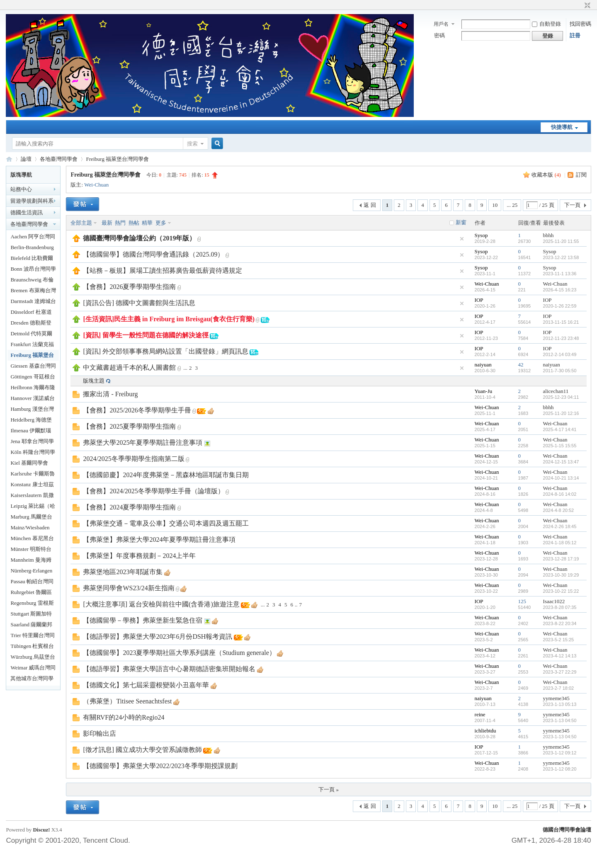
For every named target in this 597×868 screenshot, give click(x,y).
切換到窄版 (586, 6)
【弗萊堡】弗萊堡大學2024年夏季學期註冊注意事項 (159, 539)
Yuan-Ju (484, 391)
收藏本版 (546, 175)
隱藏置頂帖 (462, 239)
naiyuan (483, 365)
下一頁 (572, 205)
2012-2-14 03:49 (560, 354)
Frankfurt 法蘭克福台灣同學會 (32, 346)
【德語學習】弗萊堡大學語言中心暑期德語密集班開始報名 (169, 669)
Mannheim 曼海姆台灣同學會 (31, 561)
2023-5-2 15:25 (559, 640)
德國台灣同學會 (9, 159)
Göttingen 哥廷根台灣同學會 (33, 378)
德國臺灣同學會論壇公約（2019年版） (139, 238)
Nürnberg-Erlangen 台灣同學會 (31, 572)
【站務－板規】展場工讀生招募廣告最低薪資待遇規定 (163, 270)
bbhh (548, 235)
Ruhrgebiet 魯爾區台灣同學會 (31, 593)
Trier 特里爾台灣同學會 (33, 636)
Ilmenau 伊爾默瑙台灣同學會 (31, 432)
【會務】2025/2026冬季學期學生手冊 (137, 410)
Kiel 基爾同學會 (29, 463)
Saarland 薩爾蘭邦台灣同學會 (31, 626)
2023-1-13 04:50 (560, 720)
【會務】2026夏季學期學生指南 (129, 287)
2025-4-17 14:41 (560, 429)
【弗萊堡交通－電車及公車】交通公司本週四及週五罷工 (166, 523)
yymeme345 (556, 698)
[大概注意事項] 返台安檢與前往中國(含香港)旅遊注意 (161, 604)
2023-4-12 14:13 (560, 656)
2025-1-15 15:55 (560, 446)
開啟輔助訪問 (580, 6)
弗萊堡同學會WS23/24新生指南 (129, 588)
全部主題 (81, 223)
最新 (107, 223)
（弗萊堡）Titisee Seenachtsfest (127, 701)
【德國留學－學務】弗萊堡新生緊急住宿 (143, 620)
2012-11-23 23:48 (561, 338)
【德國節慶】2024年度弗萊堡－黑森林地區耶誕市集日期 (166, 475)
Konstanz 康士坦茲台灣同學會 (32, 486)
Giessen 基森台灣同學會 (33, 367)
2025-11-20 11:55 (561, 241)
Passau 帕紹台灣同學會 (32, 583)
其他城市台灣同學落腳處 (32, 680)
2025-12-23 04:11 (561, 397)
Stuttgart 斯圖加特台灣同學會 (31, 615)
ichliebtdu (485, 731)
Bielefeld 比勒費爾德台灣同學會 (32, 259)
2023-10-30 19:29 (561, 575)
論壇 (26, 159)
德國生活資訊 (27, 212)
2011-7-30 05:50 (560, 371)
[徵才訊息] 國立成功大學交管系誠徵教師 (142, 750)
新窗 (461, 222)
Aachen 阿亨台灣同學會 (33, 238)
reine (480, 714)
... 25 (512, 205)
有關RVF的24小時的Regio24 (124, 717)
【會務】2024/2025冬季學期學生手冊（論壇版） (153, 491)
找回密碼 (580, 24)
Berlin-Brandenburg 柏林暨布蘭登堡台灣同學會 (32, 249)
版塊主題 (94, 381)
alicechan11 (556, 391)
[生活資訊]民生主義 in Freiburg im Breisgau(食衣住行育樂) (169, 319)
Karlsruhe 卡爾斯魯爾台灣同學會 (33, 475)
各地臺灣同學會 (59, 159)
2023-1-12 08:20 (560, 769)
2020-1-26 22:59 (560, 306)
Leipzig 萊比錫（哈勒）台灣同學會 (33, 507)
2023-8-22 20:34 (560, 623)
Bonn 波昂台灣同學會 (33, 270)
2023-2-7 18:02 (559, 688)
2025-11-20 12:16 (561, 413)
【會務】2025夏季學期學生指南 (129, 426)
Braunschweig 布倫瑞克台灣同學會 (32, 281)
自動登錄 (546, 24)
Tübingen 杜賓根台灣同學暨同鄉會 (32, 647)
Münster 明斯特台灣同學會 (31, 550)
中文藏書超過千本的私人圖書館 (129, 367)
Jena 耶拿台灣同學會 (32, 442)
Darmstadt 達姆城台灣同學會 (33, 302)
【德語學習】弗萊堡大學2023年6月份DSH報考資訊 (158, 636)
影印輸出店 (99, 733)
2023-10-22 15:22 (561, 591)
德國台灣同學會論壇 (567, 830)
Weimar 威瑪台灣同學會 (33, 669)
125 (522, 601)
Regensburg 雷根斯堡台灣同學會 (32, 604)
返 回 (370, 205)
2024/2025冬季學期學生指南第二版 (133, 459)
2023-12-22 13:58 (561, 257)
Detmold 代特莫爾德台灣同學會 (31, 335)
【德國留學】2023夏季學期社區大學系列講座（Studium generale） (179, 653)
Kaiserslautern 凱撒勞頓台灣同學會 (32, 496)
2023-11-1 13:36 (560, 274)
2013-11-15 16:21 (561, 322)
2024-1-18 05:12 (560, 543)
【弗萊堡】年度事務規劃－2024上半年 (139, 556)
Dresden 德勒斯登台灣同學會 (31, 324)
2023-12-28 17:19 (561, 559)
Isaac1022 (554, 601)
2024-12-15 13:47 (561, 462)
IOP (479, 300)
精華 (147, 223)
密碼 (439, 35)
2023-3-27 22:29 (560, 672)
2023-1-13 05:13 (560, 704)
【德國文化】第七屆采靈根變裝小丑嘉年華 (146, 685)
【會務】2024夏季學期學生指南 (129, 507)
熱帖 (134, 223)
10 (495, 205)
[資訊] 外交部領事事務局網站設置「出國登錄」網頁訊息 (166, 351)
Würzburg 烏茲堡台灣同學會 (33, 658)
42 (521, 365)
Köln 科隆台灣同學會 (33, 453)
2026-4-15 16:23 (560, 290)
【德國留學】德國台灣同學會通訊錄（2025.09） (153, 254)
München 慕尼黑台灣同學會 (32, 539)
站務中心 (21, 189)
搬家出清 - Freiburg (110, 394)
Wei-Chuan (96, 185)
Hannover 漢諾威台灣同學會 (33, 399)
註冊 (575, 35)
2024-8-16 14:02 (560, 494)
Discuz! (41, 830)
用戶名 (441, 24)
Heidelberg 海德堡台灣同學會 (31, 421)
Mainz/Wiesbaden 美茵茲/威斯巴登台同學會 (33, 529)
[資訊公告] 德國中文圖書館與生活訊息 (139, 303)
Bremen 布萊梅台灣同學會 (33, 292)
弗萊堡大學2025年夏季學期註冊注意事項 (143, 442)
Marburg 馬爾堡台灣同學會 (31, 518)
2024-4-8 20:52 (559, 510)
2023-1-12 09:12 (560, 753)
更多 (161, 223)
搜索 (192, 144)
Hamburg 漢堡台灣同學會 (32, 410)
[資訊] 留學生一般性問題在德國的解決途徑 (146, 335)
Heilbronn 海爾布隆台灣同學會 (33, 389)
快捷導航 (562, 127)
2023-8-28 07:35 (560, 607)
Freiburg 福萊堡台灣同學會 (117, 159)
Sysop (481, 235)
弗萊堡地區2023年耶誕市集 (123, 572)
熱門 (120, 223)
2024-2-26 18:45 (560, 526)
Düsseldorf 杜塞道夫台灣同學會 (31, 313)
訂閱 (581, 175)
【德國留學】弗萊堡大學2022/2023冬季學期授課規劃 (160, 766)
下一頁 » (329, 789)
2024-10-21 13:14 (561, 478)
